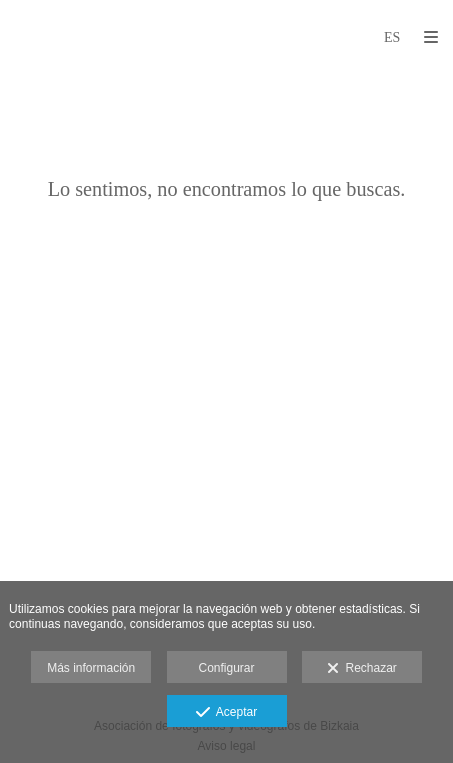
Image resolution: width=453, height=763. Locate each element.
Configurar (226, 668)
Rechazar (362, 669)
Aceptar (226, 713)
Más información (91, 668)
